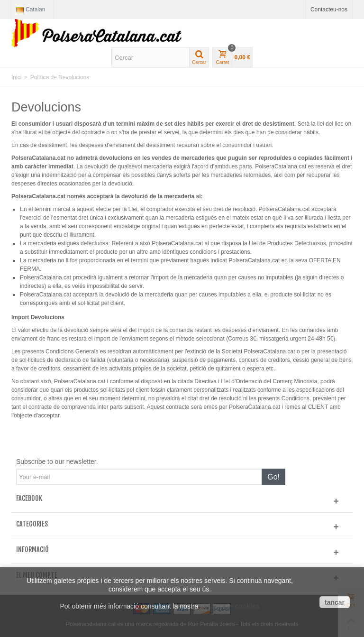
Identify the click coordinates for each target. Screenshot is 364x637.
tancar (335, 602)
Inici (16, 77)
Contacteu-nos (329, 9)
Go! (273, 477)
